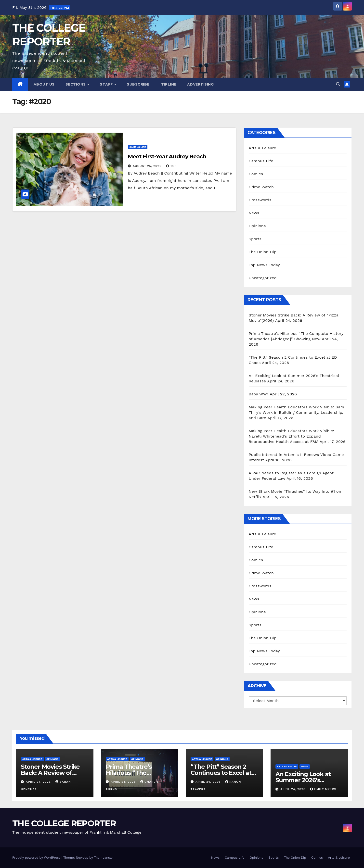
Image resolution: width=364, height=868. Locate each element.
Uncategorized (263, 278)
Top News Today (264, 265)
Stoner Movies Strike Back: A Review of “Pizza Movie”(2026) (50, 773)
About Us (44, 84)
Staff (107, 84)
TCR (171, 166)
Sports (255, 239)
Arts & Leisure (262, 148)
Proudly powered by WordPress (37, 858)
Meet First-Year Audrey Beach (167, 157)
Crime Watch (261, 187)
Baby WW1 (259, 394)
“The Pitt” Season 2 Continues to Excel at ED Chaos (221, 773)
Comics (256, 174)
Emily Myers (323, 789)
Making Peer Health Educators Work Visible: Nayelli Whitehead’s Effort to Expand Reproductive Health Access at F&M (292, 436)
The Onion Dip (263, 252)
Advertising (201, 84)
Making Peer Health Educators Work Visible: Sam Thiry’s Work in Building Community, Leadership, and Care (296, 412)
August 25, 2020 (148, 166)
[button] (338, 84)
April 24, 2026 (39, 782)
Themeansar (103, 858)
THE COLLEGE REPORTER (64, 823)
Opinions (257, 226)
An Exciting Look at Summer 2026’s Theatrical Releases (304, 780)
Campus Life (137, 147)
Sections (76, 84)
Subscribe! (139, 84)
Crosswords (260, 200)
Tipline (169, 84)
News (254, 213)
